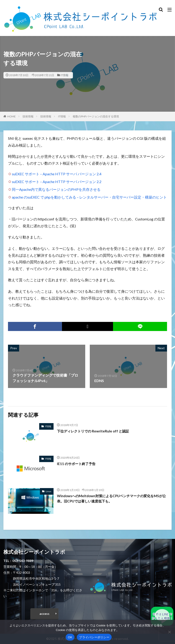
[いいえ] (169, 632)
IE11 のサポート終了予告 (77, 464)
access (44, 614)
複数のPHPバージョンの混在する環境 (96, 116)
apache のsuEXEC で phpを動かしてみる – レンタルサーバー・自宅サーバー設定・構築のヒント (89, 197)
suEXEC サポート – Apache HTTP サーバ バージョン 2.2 (57, 182)
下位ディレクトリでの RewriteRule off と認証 (95, 431)
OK (70, 637)
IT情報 (64, 75)
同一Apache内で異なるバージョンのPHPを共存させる (56, 189)
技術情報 (28, 116)
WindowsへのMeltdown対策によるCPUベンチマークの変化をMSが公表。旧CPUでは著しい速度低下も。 (111, 499)
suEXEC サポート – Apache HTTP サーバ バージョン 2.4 (57, 174)
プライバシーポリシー (94, 637)
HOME (12, 116)
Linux (48, 491)
